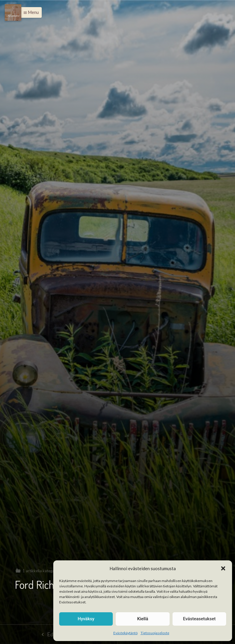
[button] (223, 568)
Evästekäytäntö (125, 633)
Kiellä (143, 619)
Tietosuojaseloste (155, 633)
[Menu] (13, 12)
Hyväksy (86, 619)
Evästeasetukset (199, 619)
